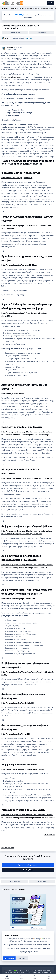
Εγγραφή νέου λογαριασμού (28, 865)
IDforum (8, 38)
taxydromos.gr (49, 835)
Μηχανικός (19, 47)
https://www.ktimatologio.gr (12, 77)
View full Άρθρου (8, 848)
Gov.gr (31, 77)
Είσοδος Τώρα (28, 870)
